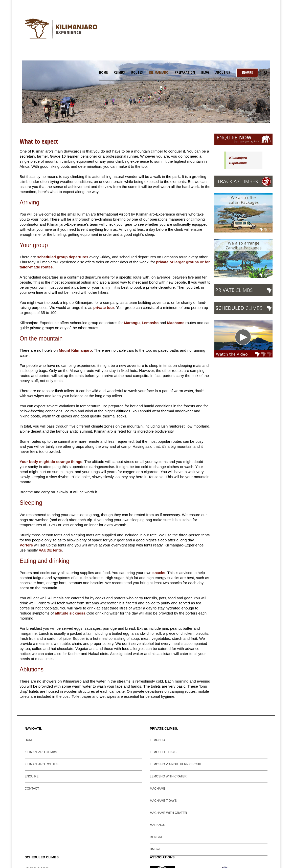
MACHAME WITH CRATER (169, 813)
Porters (26, 545)
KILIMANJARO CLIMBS (41, 752)
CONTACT (32, 789)
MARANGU (158, 825)
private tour (104, 308)
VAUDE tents (50, 550)
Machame (176, 323)
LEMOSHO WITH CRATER (168, 776)
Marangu (132, 323)
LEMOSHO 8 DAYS (163, 752)
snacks (159, 573)
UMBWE (156, 849)
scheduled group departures (63, 257)
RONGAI (156, 837)
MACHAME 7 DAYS (163, 801)
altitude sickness (70, 613)
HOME (29, 740)
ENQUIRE (32, 776)
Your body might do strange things (51, 462)
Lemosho (150, 323)
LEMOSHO (158, 740)
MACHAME (158, 789)
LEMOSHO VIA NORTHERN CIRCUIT (176, 764)
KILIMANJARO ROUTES (42, 764)
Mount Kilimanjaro (75, 350)
